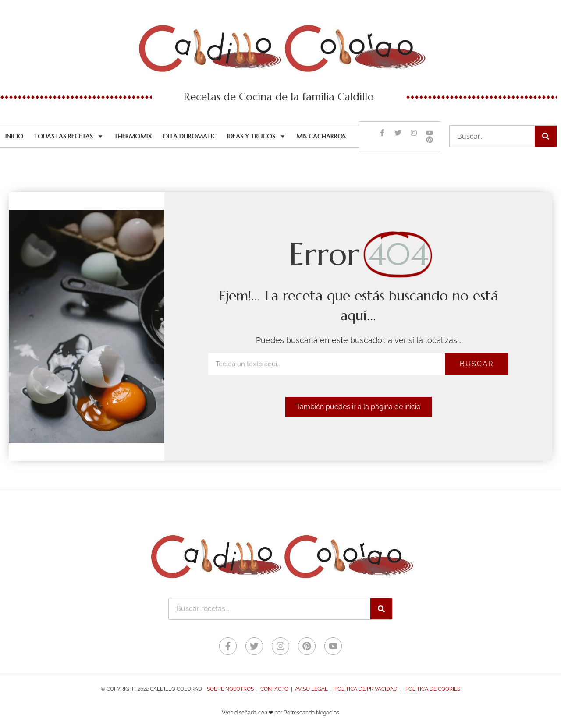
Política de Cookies (433, 689)
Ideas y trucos (256, 136)
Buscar (477, 364)
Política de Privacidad (366, 689)
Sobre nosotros (230, 689)
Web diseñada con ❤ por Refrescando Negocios (280, 713)
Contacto (274, 689)
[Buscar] (546, 136)
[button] (359, 407)
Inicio (14, 136)
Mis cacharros (321, 136)
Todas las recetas (69, 136)
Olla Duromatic (190, 136)
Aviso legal (311, 689)
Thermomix (133, 136)
